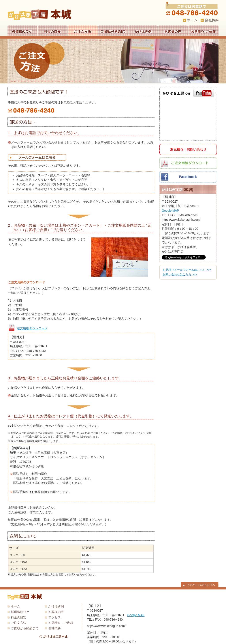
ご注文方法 (83, 31)
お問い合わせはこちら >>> (180, 274)
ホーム (15, 606)
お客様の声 (173, 31)
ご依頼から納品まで (113, 31)
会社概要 (55, 628)
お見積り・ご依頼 (203, 31)
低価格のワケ (22, 31)
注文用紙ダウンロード (32, 328)
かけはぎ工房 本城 (40, 15)
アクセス (55, 617)
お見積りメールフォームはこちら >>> (187, 270)
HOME (190, 20)
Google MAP (170, 211)
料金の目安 (53, 31)
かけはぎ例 (143, 31)
